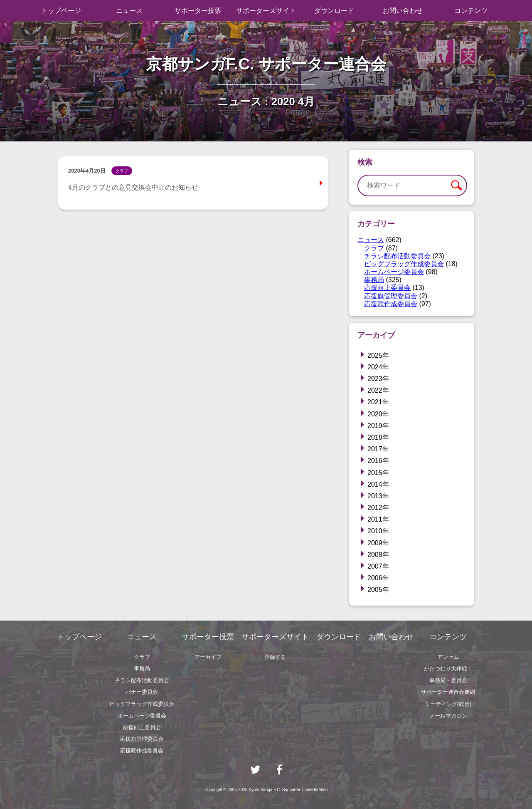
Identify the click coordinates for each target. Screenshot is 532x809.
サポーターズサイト (266, 11)
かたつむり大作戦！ (448, 669)
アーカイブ (208, 657)
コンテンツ (471, 11)
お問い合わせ (403, 11)
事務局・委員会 (448, 680)
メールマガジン (448, 716)
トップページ (61, 11)
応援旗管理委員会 (391, 296)
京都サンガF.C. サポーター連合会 (266, 64)
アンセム (448, 657)
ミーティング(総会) (448, 704)
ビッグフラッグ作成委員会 (404, 264)
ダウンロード (334, 11)
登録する (275, 657)
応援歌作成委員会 (391, 304)
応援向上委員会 (387, 288)
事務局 (374, 280)
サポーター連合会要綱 (448, 692)
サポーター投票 (198, 11)
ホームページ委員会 (394, 272)
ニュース (129, 11)
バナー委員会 (142, 692)
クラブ (374, 248)
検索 (456, 186)
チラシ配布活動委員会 (397, 256)
